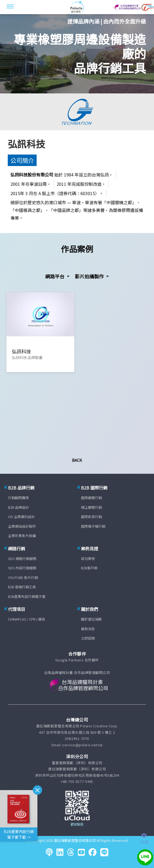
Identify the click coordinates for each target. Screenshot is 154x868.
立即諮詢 (88, 638)
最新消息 (88, 629)
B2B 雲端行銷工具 (22, 587)
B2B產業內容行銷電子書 (27, 596)
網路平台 (55, 276)
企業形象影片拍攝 (22, 536)
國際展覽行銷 (91, 498)
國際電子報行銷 (93, 526)
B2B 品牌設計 (18, 507)
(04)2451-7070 (77, 738)
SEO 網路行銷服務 (22, 559)
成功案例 (88, 559)
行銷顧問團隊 (18, 498)
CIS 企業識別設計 (21, 517)
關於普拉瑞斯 (91, 619)
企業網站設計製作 (22, 526)
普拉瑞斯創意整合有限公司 (75, 840)
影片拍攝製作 (90, 276)
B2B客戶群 (89, 568)
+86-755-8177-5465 (77, 781)
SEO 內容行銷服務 (22, 568)
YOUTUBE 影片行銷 (23, 577)
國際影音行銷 (91, 517)
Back (77, 460)
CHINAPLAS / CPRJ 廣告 (27, 619)
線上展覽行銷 (91, 507)
